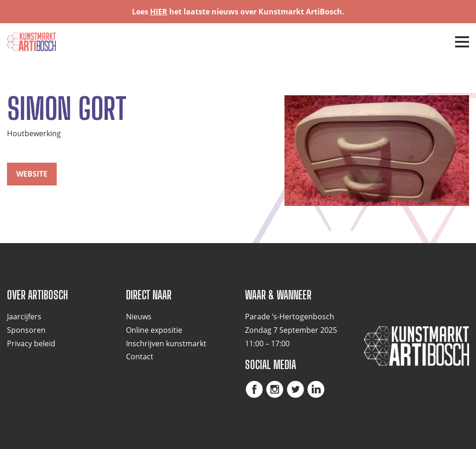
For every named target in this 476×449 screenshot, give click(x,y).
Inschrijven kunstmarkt (166, 343)
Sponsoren (26, 330)
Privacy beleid (31, 343)
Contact (140, 357)
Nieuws (139, 317)
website (32, 174)
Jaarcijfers (24, 317)
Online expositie (154, 330)
